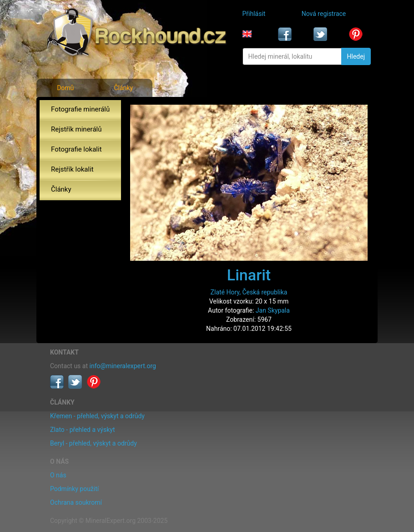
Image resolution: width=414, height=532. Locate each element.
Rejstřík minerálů (76, 129)
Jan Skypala (273, 310)
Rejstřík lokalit (72, 169)
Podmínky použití (74, 489)
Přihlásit (254, 14)
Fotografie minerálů (80, 109)
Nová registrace (324, 14)
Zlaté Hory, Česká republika (249, 292)
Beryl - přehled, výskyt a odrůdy (93, 443)
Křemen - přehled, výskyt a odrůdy (97, 416)
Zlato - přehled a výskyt (82, 430)
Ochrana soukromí (76, 502)
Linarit (249, 275)
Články (123, 88)
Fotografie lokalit (76, 149)
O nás (58, 475)
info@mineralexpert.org (123, 366)
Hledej (356, 56)
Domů (65, 88)
